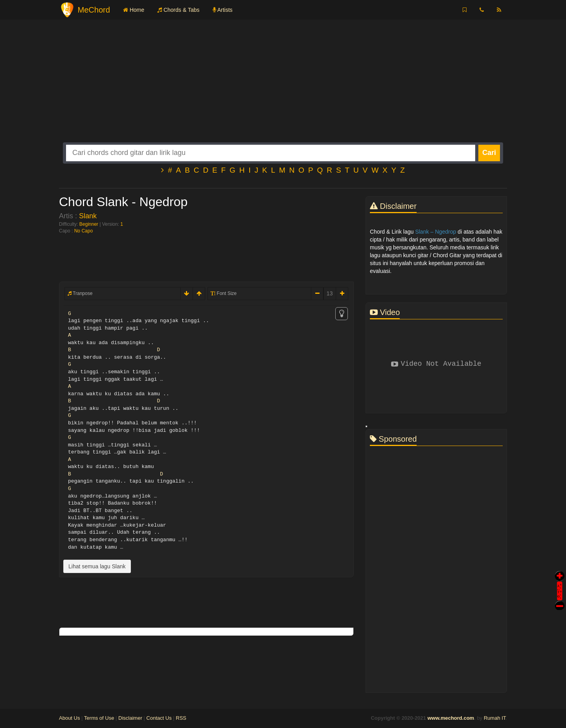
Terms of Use (99, 718)
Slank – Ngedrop (436, 232)
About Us (69, 718)
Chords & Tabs (178, 10)
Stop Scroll (560, 600)
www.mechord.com (451, 718)
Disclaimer (130, 718)
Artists (223, 10)
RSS (181, 718)
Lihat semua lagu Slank (97, 566)
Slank (88, 216)
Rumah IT (495, 718)
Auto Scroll (560, 580)
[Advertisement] (283, 87)
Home (134, 10)
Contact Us (159, 718)
